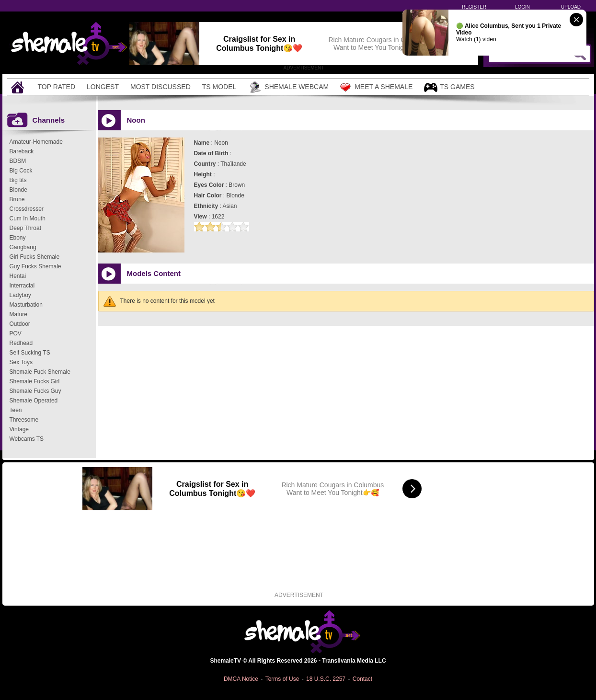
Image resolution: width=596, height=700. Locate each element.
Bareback (22, 151)
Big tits (18, 180)
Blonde (18, 190)
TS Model (219, 87)
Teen (16, 410)
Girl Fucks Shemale (35, 257)
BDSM (18, 161)
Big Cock (21, 171)
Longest (103, 87)
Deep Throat (26, 228)
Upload (571, 7)
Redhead (21, 343)
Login (522, 7)
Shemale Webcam (288, 87)
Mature (18, 314)
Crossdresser (27, 209)
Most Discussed (160, 87)
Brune (17, 199)
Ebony (18, 238)
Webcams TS (27, 439)
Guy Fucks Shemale (35, 266)
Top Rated (57, 87)
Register (474, 7)
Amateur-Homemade (36, 142)
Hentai (18, 276)
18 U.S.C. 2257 (326, 679)
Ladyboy (20, 295)
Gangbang (23, 247)
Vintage (19, 429)
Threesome (24, 420)
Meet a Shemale (376, 87)
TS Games (449, 87)
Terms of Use (282, 679)
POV (16, 333)
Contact (362, 679)
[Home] (19, 87)
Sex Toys (21, 362)
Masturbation (26, 305)
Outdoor (20, 324)
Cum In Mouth (28, 218)
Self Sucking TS (30, 353)
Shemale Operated (34, 401)
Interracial (22, 286)
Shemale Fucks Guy (35, 391)
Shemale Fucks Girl (35, 381)
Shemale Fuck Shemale (40, 372)
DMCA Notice (241, 679)
